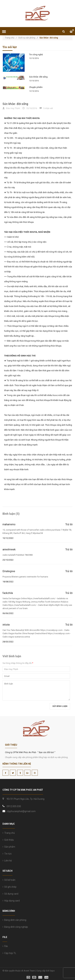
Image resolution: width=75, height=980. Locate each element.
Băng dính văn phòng (14, 920)
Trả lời (69, 524)
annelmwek (9, 549)
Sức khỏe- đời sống (38, 77)
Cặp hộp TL (9, 953)
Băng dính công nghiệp (15, 927)
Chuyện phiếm (36, 87)
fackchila (8, 593)
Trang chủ (11, 38)
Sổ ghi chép (9, 887)
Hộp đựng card (11, 901)
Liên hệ (7, 861)
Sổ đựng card (10, 894)
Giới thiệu (8, 840)
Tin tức (7, 854)
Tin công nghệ (36, 55)
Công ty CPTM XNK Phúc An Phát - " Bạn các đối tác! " (30, 752)
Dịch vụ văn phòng (27, 38)
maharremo (9, 524)
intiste (6, 625)
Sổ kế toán (9, 880)
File (5, 946)
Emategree (9, 571)
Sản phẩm (9, 847)
